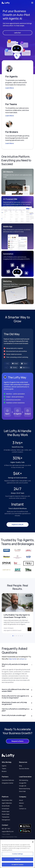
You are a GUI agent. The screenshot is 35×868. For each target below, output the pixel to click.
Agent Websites (7, 803)
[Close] (33, 842)
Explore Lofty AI (17, 525)
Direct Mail (22, 791)
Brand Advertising (25, 789)
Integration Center (8, 783)
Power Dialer (6, 814)
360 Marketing (24, 780)
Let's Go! (17, 33)
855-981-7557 (6, 829)
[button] (17, 58)
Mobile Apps (6, 811)
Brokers (4, 771)
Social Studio (6, 806)
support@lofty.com (8, 831)
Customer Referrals (8, 780)
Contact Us (23, 809)
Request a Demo (17, 741)
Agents (4, 766)
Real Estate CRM (7, 800)
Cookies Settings (17, 854)
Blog (20, 766)
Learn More (10, 88)
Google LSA (23, 786)
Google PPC (23, 783)
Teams (4, 769)
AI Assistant (5, 809)
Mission (21, 803)
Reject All (17, 859)
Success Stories (24, 769)
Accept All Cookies (17, 865)
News (21, 806)
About (21, 800)
